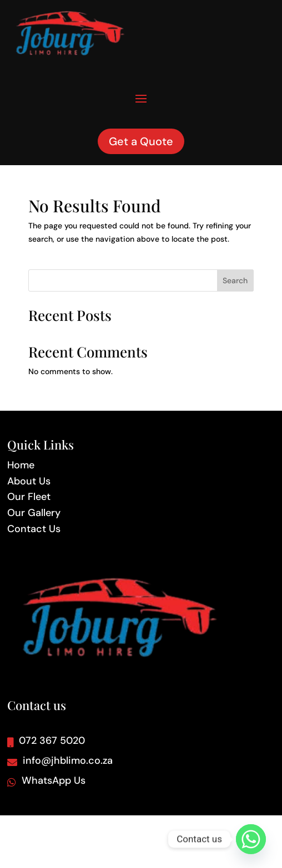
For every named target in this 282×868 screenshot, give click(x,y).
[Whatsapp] (251, 839)
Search (235, 280)
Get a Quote (141, 141)
